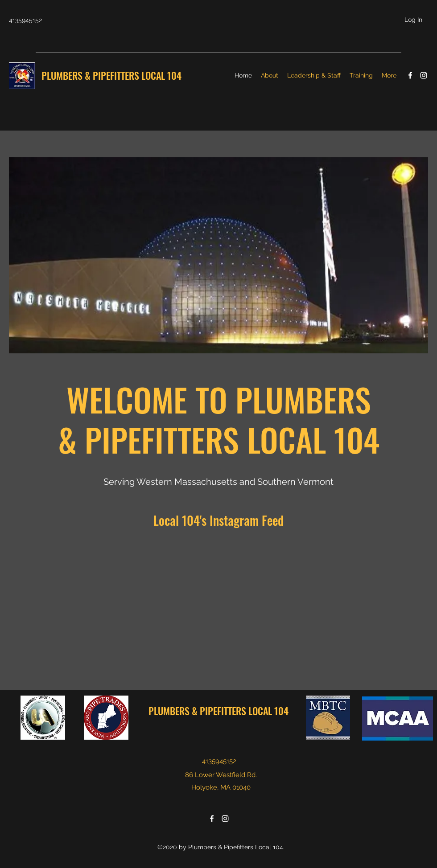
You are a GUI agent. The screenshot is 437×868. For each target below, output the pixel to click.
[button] (218, 255)
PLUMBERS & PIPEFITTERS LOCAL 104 (113, 75)
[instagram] (424, 75)
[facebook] (410, 75)
